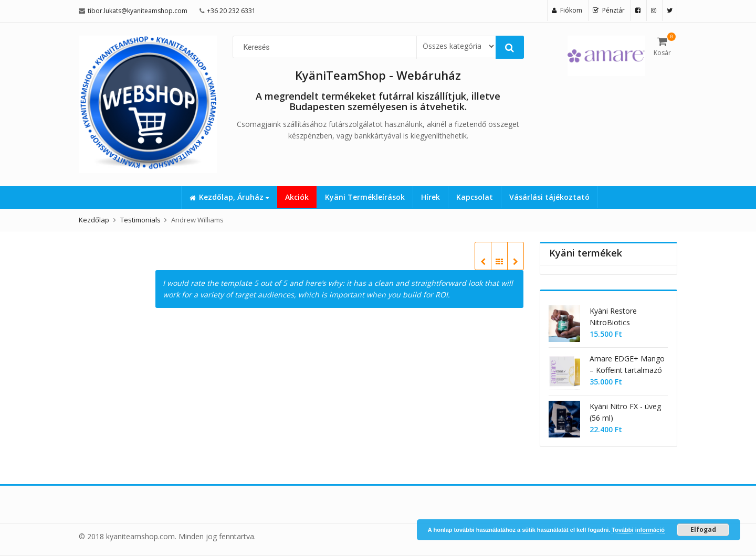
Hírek (430, 197)
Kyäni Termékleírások (365, 197)
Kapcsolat (475, 197)
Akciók (297, 197)
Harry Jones (516, 262)
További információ (638, 530)
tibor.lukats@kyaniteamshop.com (138, 11)
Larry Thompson (483, 262)
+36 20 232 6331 (231, 11)
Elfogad (703, 530)
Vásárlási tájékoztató (549, 197)
